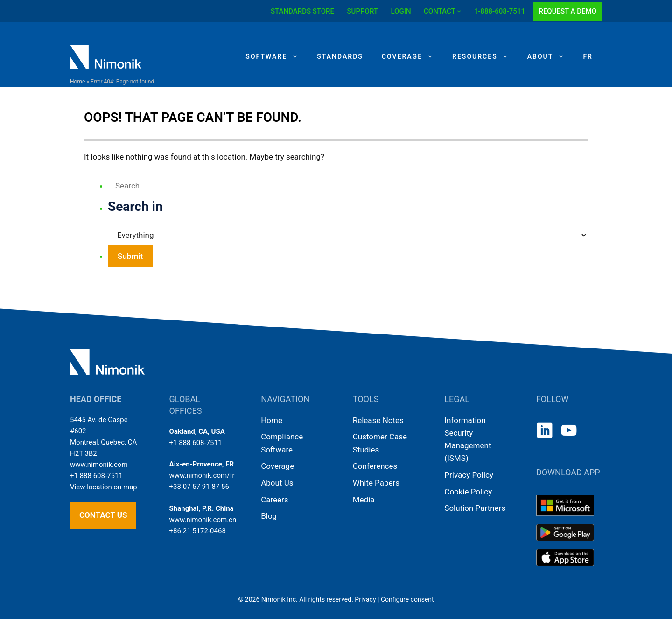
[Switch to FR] (588, 56)
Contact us (103, 515)
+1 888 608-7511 (96, 476)
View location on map (104, 487)
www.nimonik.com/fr (202, 475)
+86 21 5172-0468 (198, 531)
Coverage (412, 56)
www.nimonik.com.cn (203, 520)
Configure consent (407, 599)
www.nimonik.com (99, 465)
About (551, 56)
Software (276, 56)
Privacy (365, 599)
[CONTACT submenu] (459, 11)
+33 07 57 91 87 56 (199, 487)
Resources (485, 56)
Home (77, 82)
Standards (340, 56)
